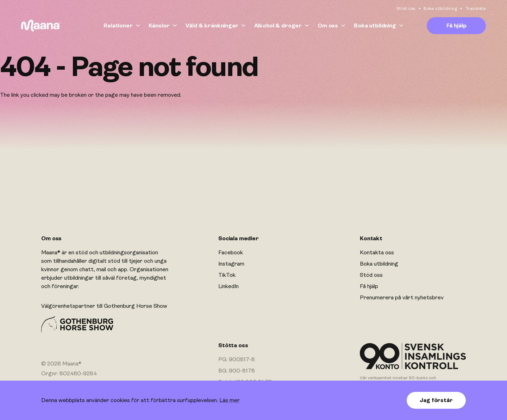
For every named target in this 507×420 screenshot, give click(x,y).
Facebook (231, 253)
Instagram (231, 264)
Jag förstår (436, 400)
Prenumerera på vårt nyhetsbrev (402, 298)
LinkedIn (229, 286)
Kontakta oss (377, 253)
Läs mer (230, 400)
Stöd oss (406, 8)
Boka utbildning (441, 8)
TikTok (227, 275)
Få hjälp (456, 26)
